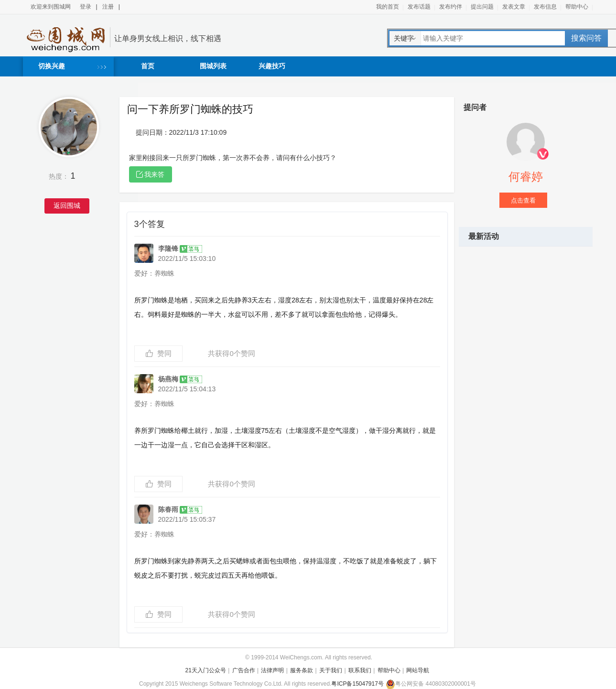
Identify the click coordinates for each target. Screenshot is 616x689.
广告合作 (244, 670)
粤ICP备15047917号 (357, 684)
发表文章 (514, 7)
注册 (108, 7)
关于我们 (331, 670)
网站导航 (418, 670)
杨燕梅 (180, 379)
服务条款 (302, 670)
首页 (148, 66)
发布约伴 (451, 7)
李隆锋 (180, 248)
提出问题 (482, 7)
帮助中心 (577, 7)
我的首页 (388, 7)
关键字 (404, 38)
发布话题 (419, 7)
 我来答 (151, 174)
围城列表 (213, 66)
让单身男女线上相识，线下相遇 (168, 38)
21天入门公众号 (206, 670)
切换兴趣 (52, 66)
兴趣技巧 (272, 66)
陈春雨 (180, 509)
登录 (86, 7)
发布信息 (545, 7)
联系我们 (360, 670)
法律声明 (272, 670)
